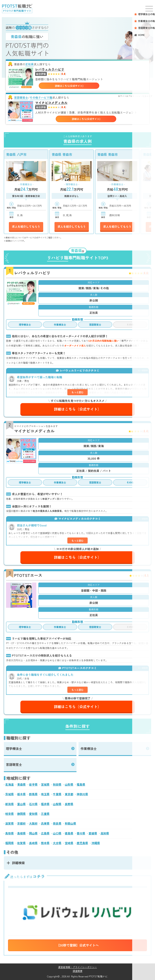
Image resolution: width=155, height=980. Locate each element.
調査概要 (77, 971)
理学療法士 (14, 748)
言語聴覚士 (14, 764)
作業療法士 (89, 748)
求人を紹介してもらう (26, 226)
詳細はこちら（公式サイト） (77, 409)
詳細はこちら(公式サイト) (69, 86)
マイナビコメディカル (51, 103)
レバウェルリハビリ (50, 69)
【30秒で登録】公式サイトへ (78, 945)
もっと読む (77, 392)
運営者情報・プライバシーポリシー (77, 967)
